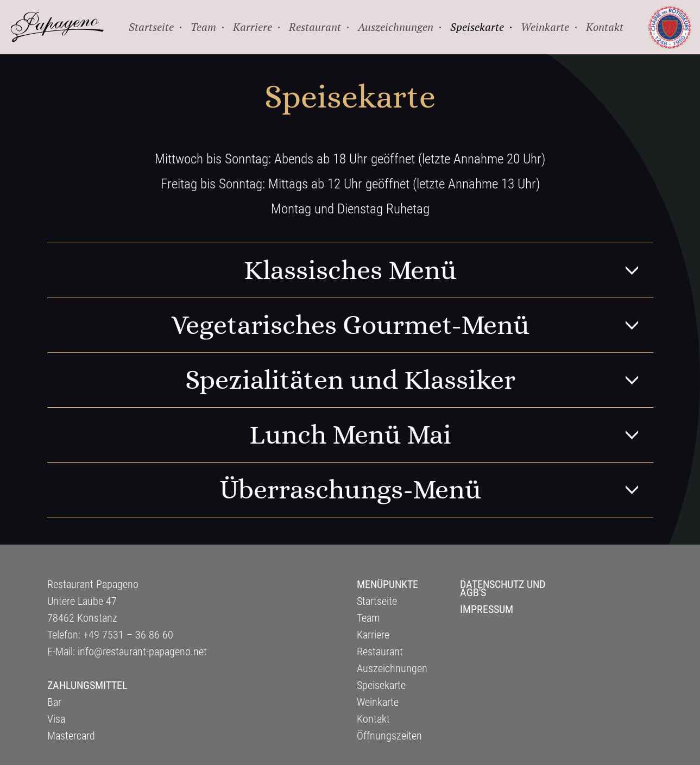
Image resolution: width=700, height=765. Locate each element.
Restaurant (380, 652)
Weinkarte (378, 702)
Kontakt (373, 719)
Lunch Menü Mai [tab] (451, 435)
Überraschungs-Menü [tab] (436, 490)
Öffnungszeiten (389, 736)
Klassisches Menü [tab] (449, 270)
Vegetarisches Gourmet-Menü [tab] (412, 325)
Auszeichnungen (392, 668)
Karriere (373, 635)
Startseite (377, 601)
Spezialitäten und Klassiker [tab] (419, 380)
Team (368, 618)
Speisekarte (381, 685)
